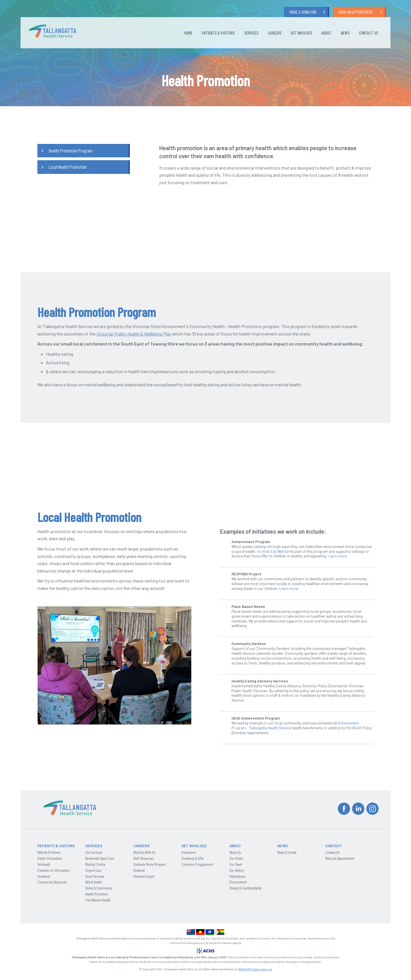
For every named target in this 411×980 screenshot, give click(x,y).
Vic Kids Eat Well (270, 551)
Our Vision (236, 858)
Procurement (238, 882)
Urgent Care (93, 870)
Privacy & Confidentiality (245, 888)
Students (139, 870)
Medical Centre (95, 864)
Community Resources (52, 882)
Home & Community (99, 888)
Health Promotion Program (71, 150)
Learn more (337, 556)
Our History (237, 870)
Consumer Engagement (197, 864)
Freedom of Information (54, 870)
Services (251, 33)
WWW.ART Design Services (255, 969)
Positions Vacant (144, 876)
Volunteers (189, 852)
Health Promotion (97, 894)
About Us (235, 852)
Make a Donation (303, 12)
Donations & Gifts (193, 858)
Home (188, 33)
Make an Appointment (340, 858)
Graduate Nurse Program (150, 864)
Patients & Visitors (218, 33)
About (327, 33)
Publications (237, 876)
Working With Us (144, 852)
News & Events (287, 852)
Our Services (94, 852)
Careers (275, 33)
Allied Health (94, 882)
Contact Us (369, 33)
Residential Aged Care (100, 858)
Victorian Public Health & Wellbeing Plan (134, 334)
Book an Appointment (356, 12)
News (345, 33)
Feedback (44, 876)
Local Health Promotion (68, 167)
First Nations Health (98, 900)
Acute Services (95, 876)
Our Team (236, 864)
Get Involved (301, 33)
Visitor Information (50, 858)
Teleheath (44, 864)
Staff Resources (144, 858)
